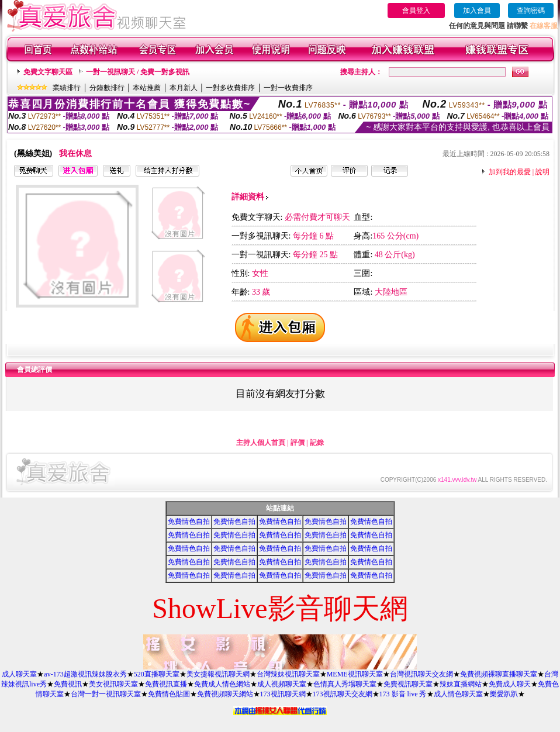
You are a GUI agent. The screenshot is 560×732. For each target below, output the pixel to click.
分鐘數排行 (107, 88)
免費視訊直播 (166, 684)
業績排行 (67, 88)
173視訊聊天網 (283, 694)
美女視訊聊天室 (113, 684)
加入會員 (477, 11)
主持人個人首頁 (261, 443)
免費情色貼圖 (169, 694)
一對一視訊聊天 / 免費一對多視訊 (138, 72)
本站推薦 (147, 88)
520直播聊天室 (157, 674)
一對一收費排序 (288, 88)
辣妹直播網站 (461, 684)
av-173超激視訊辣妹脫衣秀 (85, 674)
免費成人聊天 (510, 684)
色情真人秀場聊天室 (345, 684)
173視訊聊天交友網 (343, 694)
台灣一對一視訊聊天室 (106, 694)
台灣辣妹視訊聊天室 (288, 674)
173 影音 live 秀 (403, 694)
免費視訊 (68, 684)
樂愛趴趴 (504, 694)
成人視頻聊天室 (282, 684)
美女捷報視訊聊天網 (218, 674)
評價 (298, 443)
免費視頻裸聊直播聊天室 (499, 674)
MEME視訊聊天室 (355, 674)
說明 (542, 172)
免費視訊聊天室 (408, 684)
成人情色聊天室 (458, 694)
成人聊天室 (19, 674)
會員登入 (416, 11)
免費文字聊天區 (48, 72)
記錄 (317, 443)
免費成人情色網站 (222, 684)
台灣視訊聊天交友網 (421, 674)
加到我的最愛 (510, 172)
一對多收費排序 (230, 88)
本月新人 (184, 88)
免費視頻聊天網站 (225, 694)
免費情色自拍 (189, 522)
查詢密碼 (531, 11)
